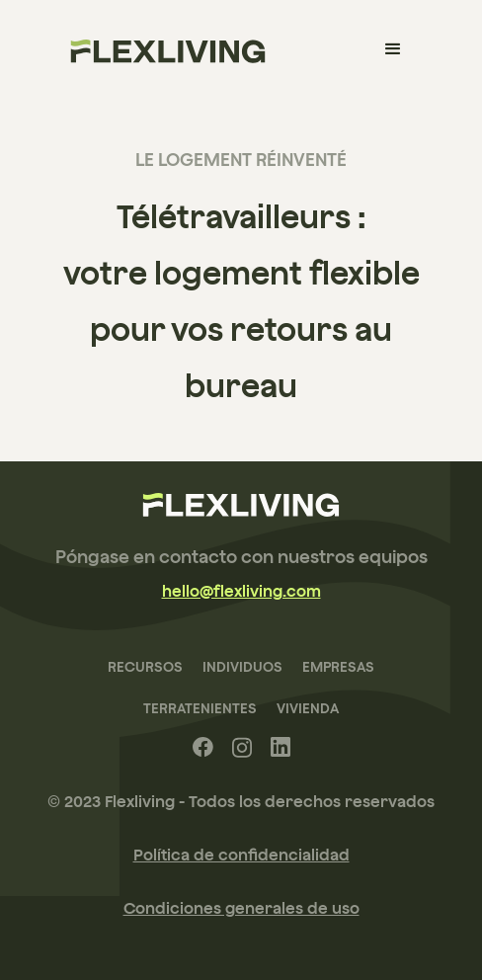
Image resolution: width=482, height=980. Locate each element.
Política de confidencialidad (241, 855)
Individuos (242, 667)
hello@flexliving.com (241, 591)
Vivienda (308, 708)
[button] (393, 49)
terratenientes (200, 708)
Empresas (338, 667)
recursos (145, 667)
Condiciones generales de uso (241, 908)
